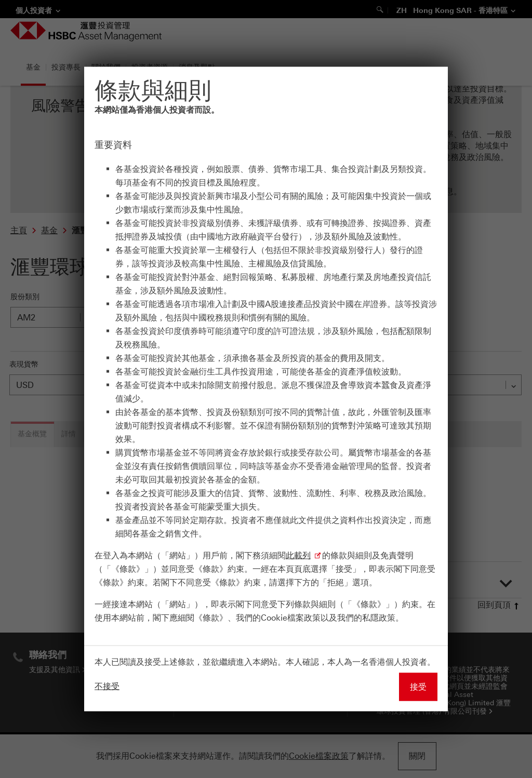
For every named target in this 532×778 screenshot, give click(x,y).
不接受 (107, 686)
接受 (418, 687)
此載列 (298, 555)
